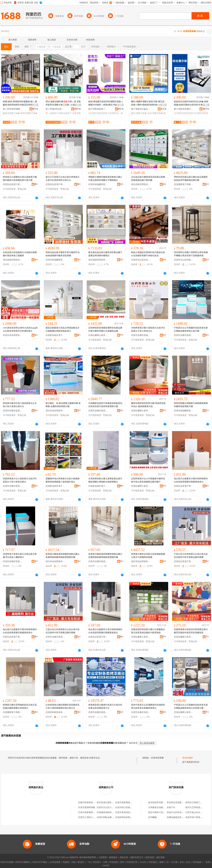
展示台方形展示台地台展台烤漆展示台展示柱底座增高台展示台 (63, 179)
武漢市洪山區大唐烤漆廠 (108, 807)
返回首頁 (133, 743)
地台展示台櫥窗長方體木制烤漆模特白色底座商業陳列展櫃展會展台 (191, 480)
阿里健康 (197, 862)
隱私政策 (124, 857)
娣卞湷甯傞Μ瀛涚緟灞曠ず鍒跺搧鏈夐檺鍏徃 (141, 109)
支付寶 (174, 862)
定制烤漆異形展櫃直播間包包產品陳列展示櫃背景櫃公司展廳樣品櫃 (105, 329)
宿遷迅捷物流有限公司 (177, 817)
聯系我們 (150, 857)
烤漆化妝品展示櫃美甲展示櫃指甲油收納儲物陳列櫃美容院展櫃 (63, 254)
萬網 (161, 862)
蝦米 (122, 862)
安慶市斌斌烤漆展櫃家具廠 (91, 802)
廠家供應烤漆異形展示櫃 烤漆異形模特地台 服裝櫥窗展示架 (148, 405)
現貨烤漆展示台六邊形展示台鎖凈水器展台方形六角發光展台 (20, 480)
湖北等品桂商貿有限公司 (55, 411)
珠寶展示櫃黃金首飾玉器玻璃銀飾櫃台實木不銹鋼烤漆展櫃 (148, 556)
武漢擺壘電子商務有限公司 (184, 184)
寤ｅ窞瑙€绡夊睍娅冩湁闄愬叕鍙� (55, 109)
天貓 (73, 862)
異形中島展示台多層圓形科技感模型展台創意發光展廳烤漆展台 (148, 706)
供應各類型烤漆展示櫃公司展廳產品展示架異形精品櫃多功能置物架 (148, 631)
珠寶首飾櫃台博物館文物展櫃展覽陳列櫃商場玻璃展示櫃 (191, 405)
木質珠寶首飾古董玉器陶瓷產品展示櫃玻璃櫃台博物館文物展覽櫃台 (105, 480)
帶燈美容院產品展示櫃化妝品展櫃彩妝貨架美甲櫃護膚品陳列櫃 (191, 179)
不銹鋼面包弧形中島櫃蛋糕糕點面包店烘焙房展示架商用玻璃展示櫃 (105, 405)
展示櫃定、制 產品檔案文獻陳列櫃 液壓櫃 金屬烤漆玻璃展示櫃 (63, 405)
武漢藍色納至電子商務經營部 (55, 335)
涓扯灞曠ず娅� (155, 113)
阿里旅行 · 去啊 (100, 862)
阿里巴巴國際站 (23, 862)
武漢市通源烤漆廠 (87, 807)
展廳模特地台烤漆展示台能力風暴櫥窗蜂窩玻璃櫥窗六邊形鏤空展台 (63, 480)
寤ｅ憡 (35, 105)
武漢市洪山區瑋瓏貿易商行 (184, 260)
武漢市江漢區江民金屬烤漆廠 (92, 817)
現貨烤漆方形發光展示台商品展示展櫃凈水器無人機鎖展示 (20, 556)
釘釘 (188, 862)
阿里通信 (153, 862)
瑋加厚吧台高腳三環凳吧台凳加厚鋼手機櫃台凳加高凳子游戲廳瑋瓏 (191, 254)
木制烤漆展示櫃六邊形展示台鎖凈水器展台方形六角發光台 (148, 329)
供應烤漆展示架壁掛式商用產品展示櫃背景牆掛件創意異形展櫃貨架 (191, 631)
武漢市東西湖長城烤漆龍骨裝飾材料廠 (133, 812)
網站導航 (161, 857)
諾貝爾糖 (152, 817)
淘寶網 (66, 862)
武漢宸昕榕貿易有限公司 (55, 712)
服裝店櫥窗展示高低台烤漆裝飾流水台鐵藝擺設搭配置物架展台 (63, 329)
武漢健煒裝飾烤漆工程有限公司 (111, 812)
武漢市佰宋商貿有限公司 (13, 335)
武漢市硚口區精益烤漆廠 (127, 807)
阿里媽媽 (114, 862)
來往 (182, 862)
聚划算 (81, 862)
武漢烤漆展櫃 (157, 758)
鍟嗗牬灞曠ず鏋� (29, 113)
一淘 (88, 862)
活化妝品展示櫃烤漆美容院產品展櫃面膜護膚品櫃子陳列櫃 (148, 179)
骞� (35, 109)
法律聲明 (103, 857)
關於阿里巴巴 (137, 857)
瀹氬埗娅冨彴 (65, 113)
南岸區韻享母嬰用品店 (159, 802)
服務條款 (113, 857)
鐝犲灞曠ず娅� (139, 113)
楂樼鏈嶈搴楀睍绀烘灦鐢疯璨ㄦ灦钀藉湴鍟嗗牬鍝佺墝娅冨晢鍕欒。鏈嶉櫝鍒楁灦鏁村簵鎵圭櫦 (20, 103)
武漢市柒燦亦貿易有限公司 (141, 335)
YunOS (143, 862)
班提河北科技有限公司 (177, 812)
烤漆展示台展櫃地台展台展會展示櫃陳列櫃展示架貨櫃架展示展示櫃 (20, 179)
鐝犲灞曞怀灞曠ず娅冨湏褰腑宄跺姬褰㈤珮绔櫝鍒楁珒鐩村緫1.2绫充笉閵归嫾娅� (149, 103)
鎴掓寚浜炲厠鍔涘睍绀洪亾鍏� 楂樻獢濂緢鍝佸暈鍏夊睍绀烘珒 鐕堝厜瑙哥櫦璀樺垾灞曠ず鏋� (191, 103)
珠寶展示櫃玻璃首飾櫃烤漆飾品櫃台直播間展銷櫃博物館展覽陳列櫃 (63, 556)
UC (167, 862)
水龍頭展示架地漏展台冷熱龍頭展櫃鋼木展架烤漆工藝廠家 (20, 254)
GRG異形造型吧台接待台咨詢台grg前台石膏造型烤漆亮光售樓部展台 (20, 329)
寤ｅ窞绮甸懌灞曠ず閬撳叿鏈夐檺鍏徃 (13, 109)
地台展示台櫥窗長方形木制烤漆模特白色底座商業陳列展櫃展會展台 (105, 631)
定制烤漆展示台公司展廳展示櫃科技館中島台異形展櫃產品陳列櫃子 (148, 480)
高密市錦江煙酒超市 (195, 817)
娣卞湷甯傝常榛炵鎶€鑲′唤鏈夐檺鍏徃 (184, 109)
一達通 (207, 862)
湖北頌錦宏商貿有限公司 (141, 184)
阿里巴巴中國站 (40, 862)
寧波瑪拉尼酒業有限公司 (178, 802)
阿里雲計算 (132, 862)
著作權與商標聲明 (88, 857)
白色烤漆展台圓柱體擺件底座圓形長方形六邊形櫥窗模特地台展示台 (63, 706)
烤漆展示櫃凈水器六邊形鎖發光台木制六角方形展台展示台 (20, 405)
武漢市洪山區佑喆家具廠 (141, 260)
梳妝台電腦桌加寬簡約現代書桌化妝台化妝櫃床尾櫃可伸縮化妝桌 (148, 254)
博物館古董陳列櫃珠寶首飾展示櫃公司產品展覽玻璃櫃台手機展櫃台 (105, 179)
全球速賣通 (55, 862)
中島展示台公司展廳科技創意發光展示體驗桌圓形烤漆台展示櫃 (191, 329)
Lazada (106, 865)
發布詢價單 (188, 758)
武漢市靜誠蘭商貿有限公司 (98, 184)
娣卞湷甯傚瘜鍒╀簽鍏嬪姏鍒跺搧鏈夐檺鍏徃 (98, 109)
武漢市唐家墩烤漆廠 (125, 802)
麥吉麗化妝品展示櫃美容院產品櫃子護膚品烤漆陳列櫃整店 (105, 254)
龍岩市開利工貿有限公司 (160, 812)
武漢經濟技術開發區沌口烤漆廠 (130, 817)
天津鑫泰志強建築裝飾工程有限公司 (165, 807)
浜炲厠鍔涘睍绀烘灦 (98, 113)
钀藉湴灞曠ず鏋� (11, 113)
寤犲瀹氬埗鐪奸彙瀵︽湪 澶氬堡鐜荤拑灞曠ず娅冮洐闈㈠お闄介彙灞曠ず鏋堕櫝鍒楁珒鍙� (63, 103)
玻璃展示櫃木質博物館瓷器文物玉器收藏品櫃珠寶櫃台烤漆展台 (20, 706)
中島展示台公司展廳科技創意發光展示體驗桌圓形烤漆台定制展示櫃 (191, 706)
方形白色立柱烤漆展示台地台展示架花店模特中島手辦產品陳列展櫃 (191, 556)
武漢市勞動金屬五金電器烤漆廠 (111, 817)
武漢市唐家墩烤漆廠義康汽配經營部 (95, 812)
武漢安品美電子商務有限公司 (13, 184)
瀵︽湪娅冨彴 (52, 113)
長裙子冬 (171, 807)
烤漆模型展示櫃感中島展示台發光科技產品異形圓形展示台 (105, 706)
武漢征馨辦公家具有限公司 (98, 335)
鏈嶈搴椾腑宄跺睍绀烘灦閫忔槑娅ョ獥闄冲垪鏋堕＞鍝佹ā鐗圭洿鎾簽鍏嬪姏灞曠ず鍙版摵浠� (106, 103)
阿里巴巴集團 (7, 862)
